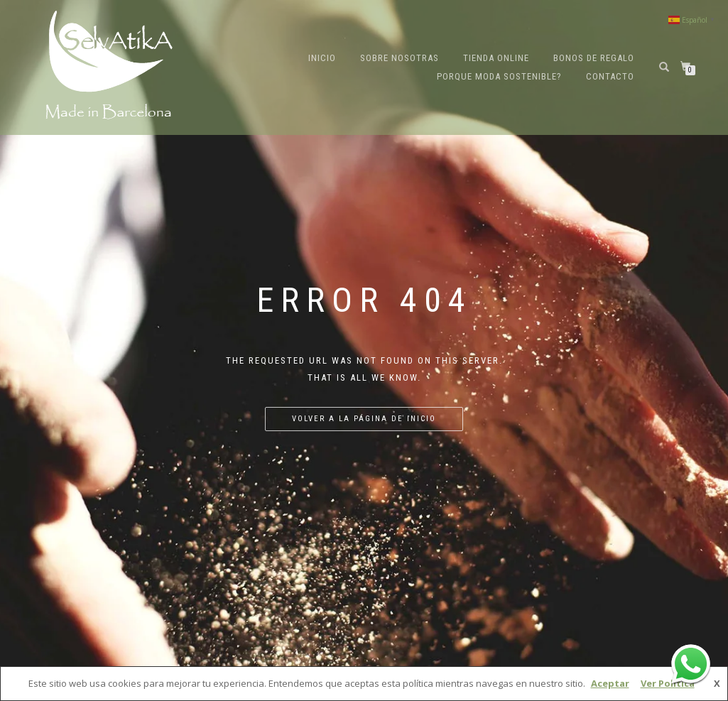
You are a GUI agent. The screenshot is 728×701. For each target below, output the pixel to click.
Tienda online (496, 58)
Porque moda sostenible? (499, 76)
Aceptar (610, 683)
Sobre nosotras (400, 58)
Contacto (610, 76)
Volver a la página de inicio (364, 419)
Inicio (322, 58)
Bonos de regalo (594, 58)
